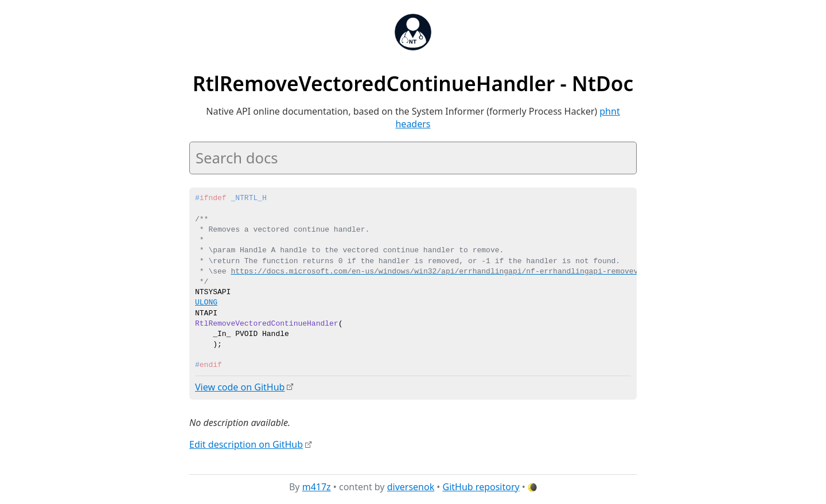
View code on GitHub (240, 387)
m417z (317, 486)
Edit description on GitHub (246, 444)
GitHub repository (481, 486)
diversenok (411, 486)
